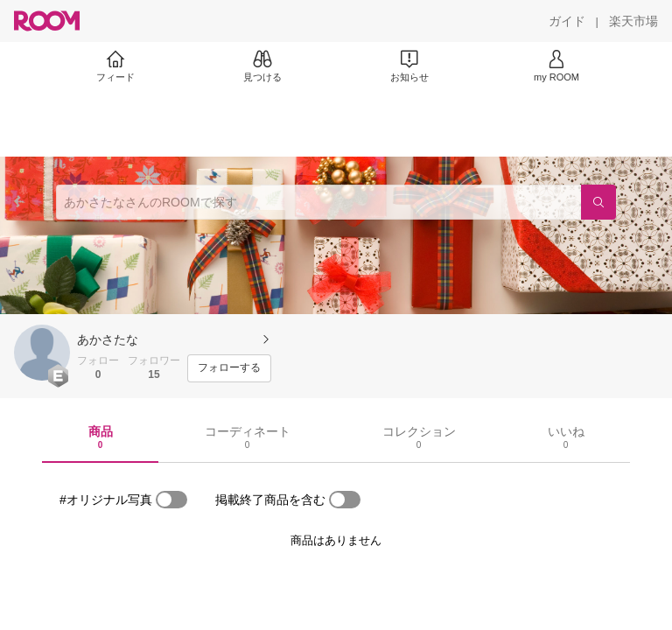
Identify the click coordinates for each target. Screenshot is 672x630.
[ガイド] (567, 21)
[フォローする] (229, 368)
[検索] (598, 202)
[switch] (171, 500)
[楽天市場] (633, 21)
